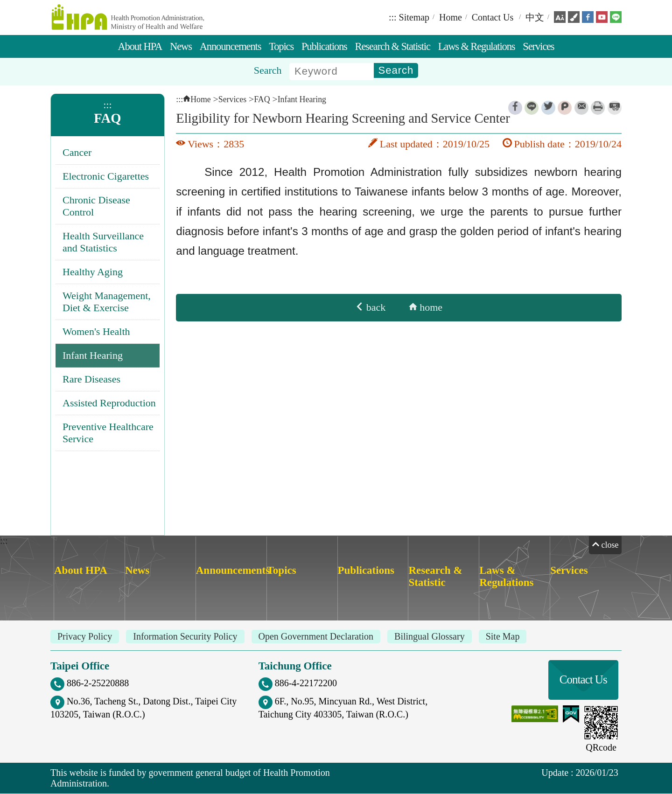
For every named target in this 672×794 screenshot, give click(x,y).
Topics (281, 47)
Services (538, 47)
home (426, 308)
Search (268, 71)
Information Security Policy (185, 637)
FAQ (107, 119)
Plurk (565, 109)
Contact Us (493, 18)
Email (581, 109)
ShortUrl (615, 109)
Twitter (548, 109)
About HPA (140, 47)
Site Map (503, 637)
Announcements (231, 47)
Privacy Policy (85, 637)
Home (451, 18)
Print (598, 109)
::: (393, 18)
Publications (324, 47)
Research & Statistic (393, 47)
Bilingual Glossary (430, 637)
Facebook (515, 109)
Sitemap (414, 18)
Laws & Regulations (477, 47)
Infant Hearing (302, 100)
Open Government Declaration (316, 637)
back (370, 308)
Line (532, 109)
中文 (535, 18)
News (181, 47)
